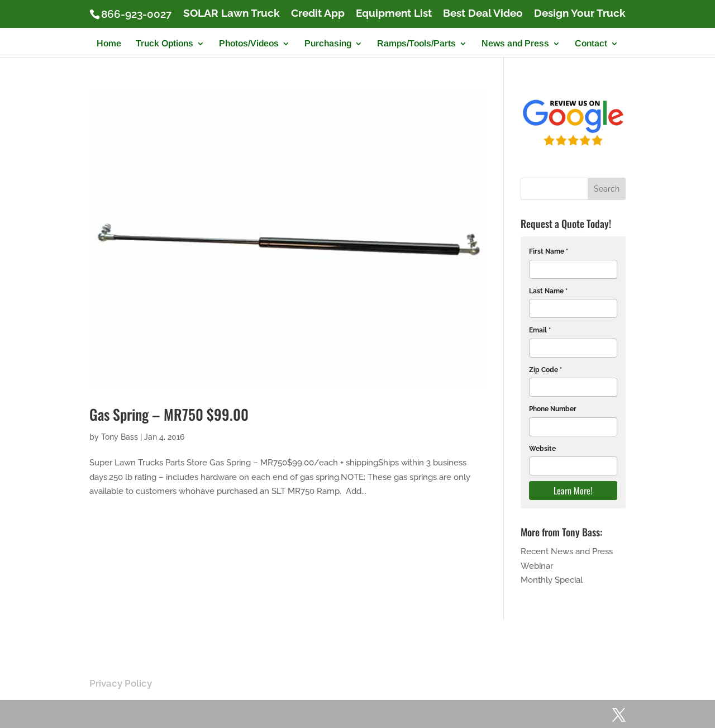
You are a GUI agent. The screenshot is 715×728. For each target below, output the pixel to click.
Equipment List (394, 13)
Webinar (537, 566)
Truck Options (165, 44)
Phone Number (553, 409)
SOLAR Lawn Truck (232, 13)
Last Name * (548, 291)
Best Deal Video (483, 13)
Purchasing (328, 44)
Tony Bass (120, 437)
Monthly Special (552, 580)
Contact (591, 44)
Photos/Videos (249, 44)
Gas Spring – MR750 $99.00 (169, 414)
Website (542, 449)
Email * (540, 330)
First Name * (549, 251)
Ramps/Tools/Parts (416, 44)
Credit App (318, 13)
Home (109, 44)
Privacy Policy (121, 683)
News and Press (515, 44)
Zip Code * (545, 370)
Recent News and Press (567, 551)
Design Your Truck (580, 13)
